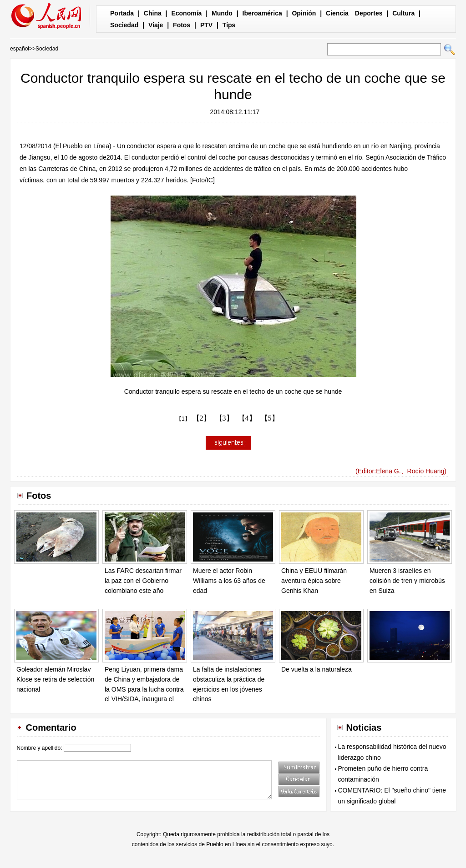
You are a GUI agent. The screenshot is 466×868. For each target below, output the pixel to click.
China (153, 13)
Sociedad (124, 25)
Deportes (369, 13)
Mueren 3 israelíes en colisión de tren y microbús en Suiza (407, 580)
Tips (229, 25)
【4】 (247, 418)
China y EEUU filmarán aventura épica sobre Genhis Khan (314, 580)
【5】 (270, 418)
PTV (206, 25)
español (20, 49)
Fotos (182, 25)
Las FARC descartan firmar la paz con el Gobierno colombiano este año (143, 580)
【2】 (202, 418)
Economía (186, 13)
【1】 (183, 419)
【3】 (224, 418)
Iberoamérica (262, 13)
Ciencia (337, 13)
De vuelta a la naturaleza (317, 669)
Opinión (304, 13)
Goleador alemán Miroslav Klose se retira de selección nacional (55, 679)
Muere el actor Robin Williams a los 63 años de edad (229, 580)
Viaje (156, 25)
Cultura (403, 13)
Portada (122, 13)
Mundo (222, 13)
